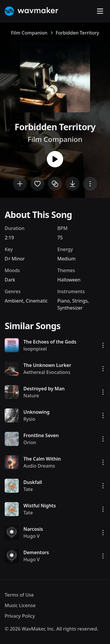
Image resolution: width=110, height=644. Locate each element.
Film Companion (29, 33)
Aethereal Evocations (47, 372)
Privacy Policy (20, 616)
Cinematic (37, 301)
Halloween (69, 280)
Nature (31, 396)
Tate (28, 489)
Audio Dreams (39, 466)
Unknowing (36, 412)
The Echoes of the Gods (50, 342)
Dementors (36, 552)
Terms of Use (19, 595)
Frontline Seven (41, 435)
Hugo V (32, 536)
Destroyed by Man (44, 389)
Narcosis (33, 529)
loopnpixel (35, 349)
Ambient (14, 301)
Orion (30, 442)
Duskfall (33, 482)
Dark (10, 280)
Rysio (29, 419)
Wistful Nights (40, 506)
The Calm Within (42, 459)
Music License (20, 605)
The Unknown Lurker (47, 365)
